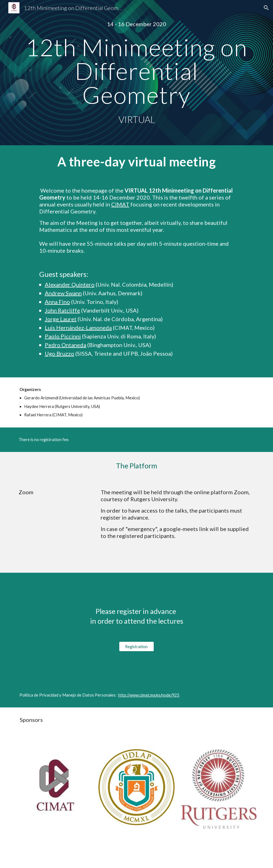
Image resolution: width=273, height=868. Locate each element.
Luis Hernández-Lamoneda (78, 328)
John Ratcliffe (62, 310)
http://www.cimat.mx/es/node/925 (149, 695)
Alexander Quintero (70, 284)
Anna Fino (57, 302)
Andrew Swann (63, 293)
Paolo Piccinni (63, 336)
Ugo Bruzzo (59, 353)
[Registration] (136, 646)
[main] (136, 24)
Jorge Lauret (61, 319)
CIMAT (120, 204)
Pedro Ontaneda (65, 345)
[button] (266, 8)
